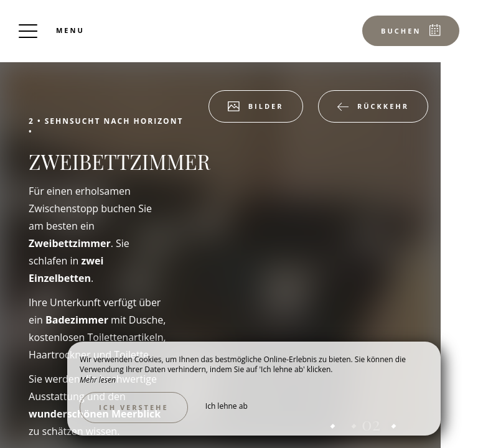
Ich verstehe (134, 407)
